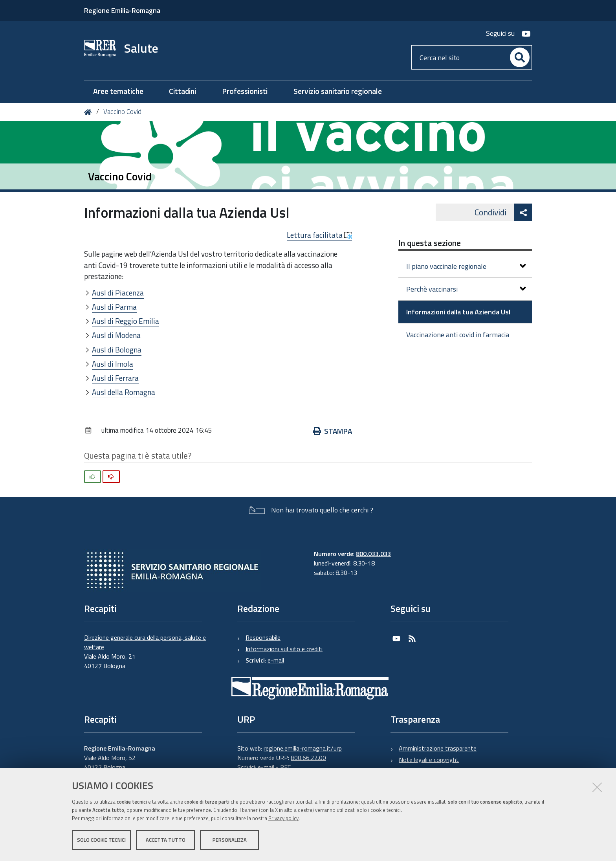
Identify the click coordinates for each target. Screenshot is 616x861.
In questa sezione (430, 243)
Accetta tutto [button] (166, 841)
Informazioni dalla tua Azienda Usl (458, 312)
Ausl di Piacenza (118, 293)
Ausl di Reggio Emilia (126, 321)
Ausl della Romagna (124, 392)
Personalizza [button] (230, 841)
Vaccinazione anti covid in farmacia (458, 335)
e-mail (276, 660)
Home (89, 112)
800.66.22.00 (308, 758)
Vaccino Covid (122, 112)
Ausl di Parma (114, 307)
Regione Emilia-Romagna (122, 10)
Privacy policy (283, 819)
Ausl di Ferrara (115, 378)
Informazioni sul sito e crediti (284, 649)
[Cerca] (520, 57)
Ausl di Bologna (117, 350)
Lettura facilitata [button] (319, 235)
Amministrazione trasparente (438, 748)
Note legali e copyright (429, 760)
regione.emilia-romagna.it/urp (303, 748)
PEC (285, 767)
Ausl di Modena (116, 335)
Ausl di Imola (113, 364)
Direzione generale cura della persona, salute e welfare (145, 642)
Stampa (333, 431)
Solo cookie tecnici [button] (101, 841)
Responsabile (263, 637)
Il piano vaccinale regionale (466, 266)
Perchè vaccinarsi (466, 289)
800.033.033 (373, 554)
